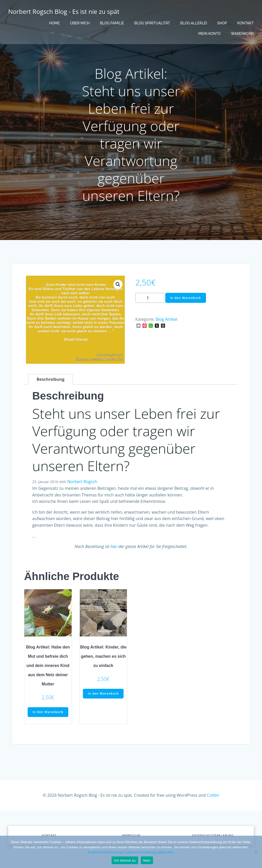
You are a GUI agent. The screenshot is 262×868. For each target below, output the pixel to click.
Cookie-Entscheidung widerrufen (149, 852)
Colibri (213, 795)
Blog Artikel (166, 319)
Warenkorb (242, 34)
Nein (147, 860)
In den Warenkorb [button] (48, 712)
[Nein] (256, 852)
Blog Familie (112, 23)
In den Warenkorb (185, 298)
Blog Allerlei (194, 23)
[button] (118, 284)
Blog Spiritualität (152, 23)
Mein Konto (209, 34)
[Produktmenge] (150, 298)
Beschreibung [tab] (51, 379)
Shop (222, 23)
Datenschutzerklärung (105, 852)
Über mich (80, 23)
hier (114, 546)
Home (54, 23)
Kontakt (245, 23)
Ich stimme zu (125, 860)
